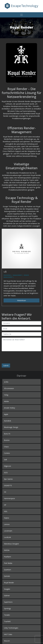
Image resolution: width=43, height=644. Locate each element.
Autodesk (8, 421)
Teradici (7, 615)
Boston (7, 440)
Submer (7, 596)
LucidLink (7, 537)
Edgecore (8, 466)
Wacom (7, 641)
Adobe (6, 401)
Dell (5, 460)
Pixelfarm (8, 557)
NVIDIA (7, 550)
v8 (5, 272)
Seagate (7, 589)
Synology (7, 608)
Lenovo (7, 524)
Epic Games (8, 479)
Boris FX (7, 434)
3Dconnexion (9, 388)
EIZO (6, 473)
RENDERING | (8, 275)
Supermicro (8, 602)
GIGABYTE (8, 485)
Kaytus (7, 518)
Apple (6, 414)
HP (5, 505)
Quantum (8, 570)
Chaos (6, 447)
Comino (7, 453)
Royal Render (9, 583)
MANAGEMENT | (18, 275)
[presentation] (19, 357)
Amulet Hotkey (10, 408)
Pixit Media (8, 563)
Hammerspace (9, 498)
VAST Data (8, 634)
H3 (5, 492)
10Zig (6, 395)
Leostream (8, 531)
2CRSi (6, 382)
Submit (6, 366)
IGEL (6, 511)
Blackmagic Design (11, 427)
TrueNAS (7, 621)
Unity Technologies (11, 628)
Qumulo (7, 576)
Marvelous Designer (11, 544)
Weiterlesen (22, 300)
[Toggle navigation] (21, 15)
